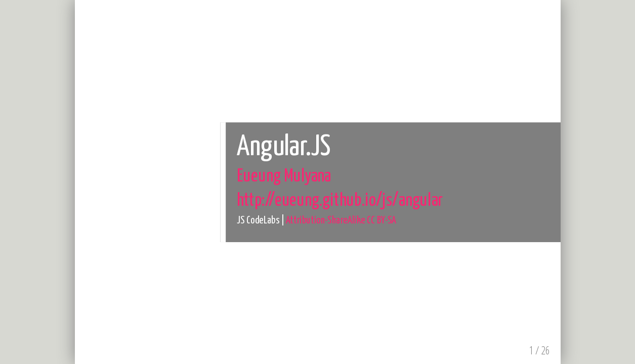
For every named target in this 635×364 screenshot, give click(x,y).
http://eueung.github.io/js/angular (340, 200)
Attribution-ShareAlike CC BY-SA (341, 220)
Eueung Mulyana (283, 176)
